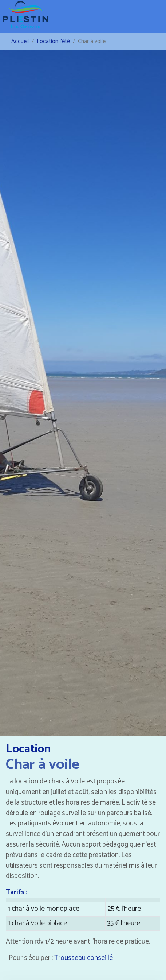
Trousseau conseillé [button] (84, 958)
